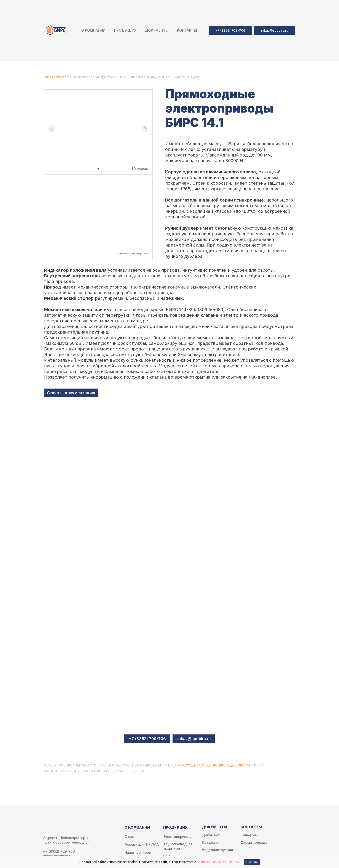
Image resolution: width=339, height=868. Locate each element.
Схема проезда (254, 843)
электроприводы (58, 77)
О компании (93, 30)
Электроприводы (178, 837)
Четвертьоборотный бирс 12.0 (71, 765)
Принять (252, 862)
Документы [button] (157, 30)
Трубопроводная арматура (178, 846)
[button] (274, 30)
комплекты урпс (187, 77)
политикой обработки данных (219, 862)
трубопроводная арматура (95, 77)
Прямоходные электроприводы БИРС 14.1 (213, 765)
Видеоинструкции (217, 850)
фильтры (165, 77)
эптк (257, 765)
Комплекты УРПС (130, 771)
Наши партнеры (138, 853)
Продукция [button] (125, 30)
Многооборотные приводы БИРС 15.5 (78, 771)
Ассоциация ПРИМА (142, 845)
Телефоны (249, 835)
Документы (212, 835)
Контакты (187, 30)
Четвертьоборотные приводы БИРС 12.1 (137, 765)
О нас (129, 837)
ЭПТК (123, 77)
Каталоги (210, 843)
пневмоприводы (143, 77)
